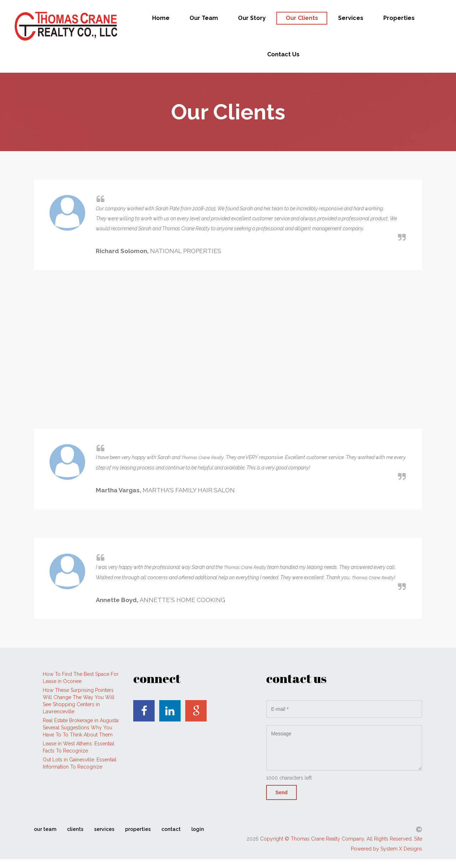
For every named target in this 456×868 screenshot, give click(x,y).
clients (75, 829)
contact (171, 829)
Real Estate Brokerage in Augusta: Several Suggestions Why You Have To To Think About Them (81, 728)
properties (138, 829)
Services (351, 18)
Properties (399, 18)
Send (281, 792)
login (198, 829)
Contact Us (283, 54)
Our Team (204, 18)
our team (45, 829)
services (104, 829)
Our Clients (302, 18)
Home (161, 18)
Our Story (252, 18)
